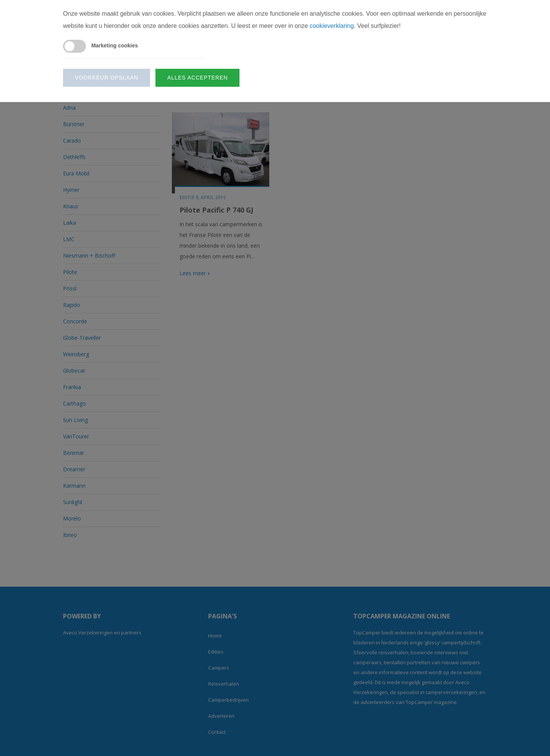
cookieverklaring (332, 26)
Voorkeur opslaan (107, 78)
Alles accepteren (197, 78)
